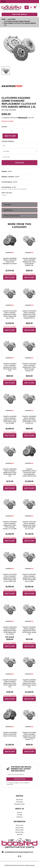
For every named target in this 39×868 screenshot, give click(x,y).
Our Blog (19, 815)
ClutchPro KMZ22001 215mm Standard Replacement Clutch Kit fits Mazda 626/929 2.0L (29, 262)
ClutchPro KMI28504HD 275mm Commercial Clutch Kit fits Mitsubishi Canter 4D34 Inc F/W (29, 473)
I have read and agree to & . (18, 783)
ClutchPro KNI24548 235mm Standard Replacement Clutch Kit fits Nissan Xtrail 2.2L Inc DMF (10, 420)
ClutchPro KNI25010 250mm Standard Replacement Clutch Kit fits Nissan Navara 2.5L (29, 631)
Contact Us (19, 817)
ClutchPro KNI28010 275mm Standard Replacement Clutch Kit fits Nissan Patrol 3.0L (10, 367)
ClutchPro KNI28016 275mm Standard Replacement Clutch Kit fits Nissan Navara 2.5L (29, 683)
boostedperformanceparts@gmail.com (19, 852)
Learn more (31, 118)
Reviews (12, 216)
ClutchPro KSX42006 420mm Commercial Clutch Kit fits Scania (10, 734)
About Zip (19, 834)
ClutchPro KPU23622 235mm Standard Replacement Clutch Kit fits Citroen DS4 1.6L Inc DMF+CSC (10, 578)
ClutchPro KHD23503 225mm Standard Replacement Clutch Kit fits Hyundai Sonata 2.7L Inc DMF (10, 525)
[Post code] (19, 157)
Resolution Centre (19, 804)
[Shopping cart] (35, 7)
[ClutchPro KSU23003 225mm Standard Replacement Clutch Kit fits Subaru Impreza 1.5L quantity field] (12, 131)
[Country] (19, 151)
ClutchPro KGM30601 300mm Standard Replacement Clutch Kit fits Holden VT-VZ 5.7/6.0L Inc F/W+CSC (29, 421)
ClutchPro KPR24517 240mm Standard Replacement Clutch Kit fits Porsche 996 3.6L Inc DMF (29, 578)
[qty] (19, 146)
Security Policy (19, 832)
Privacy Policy (10, 784)
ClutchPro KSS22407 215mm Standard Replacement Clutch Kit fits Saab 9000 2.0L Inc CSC (29, 525)
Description (7, 205)
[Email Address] (19, 774)
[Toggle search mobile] (30, 8)
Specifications (8, 210)
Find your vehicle (19, 14)
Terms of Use (19, 825)
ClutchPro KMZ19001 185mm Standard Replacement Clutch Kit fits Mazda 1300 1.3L (10, 473)
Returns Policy (19, 830)
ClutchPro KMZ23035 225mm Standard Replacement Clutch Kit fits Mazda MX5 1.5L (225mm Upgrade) (10, 631)
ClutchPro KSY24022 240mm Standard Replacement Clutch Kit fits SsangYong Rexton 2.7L (29, 736)
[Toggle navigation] (27, 7)
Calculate (19, 163)
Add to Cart (10, 136)
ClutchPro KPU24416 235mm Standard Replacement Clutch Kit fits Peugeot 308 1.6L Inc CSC (10, 314)
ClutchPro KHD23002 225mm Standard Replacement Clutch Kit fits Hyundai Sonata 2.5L (29, 367)
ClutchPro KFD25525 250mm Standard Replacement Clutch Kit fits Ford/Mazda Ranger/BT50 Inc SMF (29, 315)
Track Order (20, 802)
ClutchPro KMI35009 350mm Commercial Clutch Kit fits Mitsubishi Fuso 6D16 (10, 261)
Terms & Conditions (24, 783)
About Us (19, 812)
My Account (19, 800)
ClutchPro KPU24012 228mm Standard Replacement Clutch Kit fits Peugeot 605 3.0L (10, 683)
